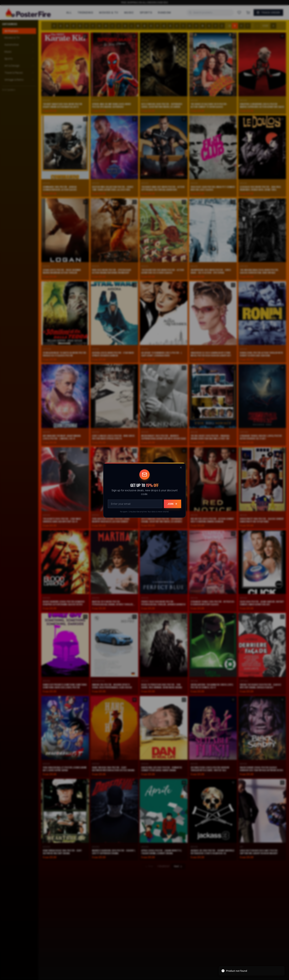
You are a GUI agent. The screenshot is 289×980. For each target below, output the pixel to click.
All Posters (11, 31)
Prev (149, 866)
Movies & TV (109, 12)
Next (178, 866)
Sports (146, 12)
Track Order (268, 12)
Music (129, 12)
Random (164, 12)
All (69, 12)
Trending (85, 12)
